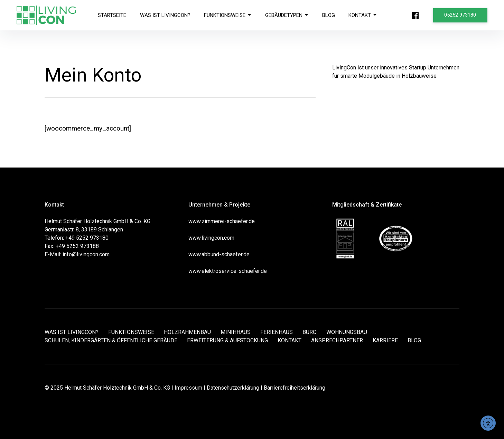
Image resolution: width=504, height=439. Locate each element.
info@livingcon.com (86, 254)
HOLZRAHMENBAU (187, 332)
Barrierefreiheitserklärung (295, 388)
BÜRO (310, 332)
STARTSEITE (112, 15)
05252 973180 (460, 15)
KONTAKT (363, 15)
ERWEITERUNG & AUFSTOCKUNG (227, 340)
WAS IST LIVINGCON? (165, 15)
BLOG (329, 15)
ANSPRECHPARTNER (337, 340)
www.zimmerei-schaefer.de (222, 221)
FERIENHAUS (277, 332)
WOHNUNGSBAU (347, 332)
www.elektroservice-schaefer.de (228, 271)
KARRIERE (385, 340)
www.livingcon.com (211, 238)
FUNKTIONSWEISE (228, 15)
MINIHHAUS (236, 332)
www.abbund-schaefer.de (219, 254)
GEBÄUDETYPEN (287, 15)
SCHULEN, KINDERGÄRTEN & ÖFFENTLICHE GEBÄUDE (111, 340)
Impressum (188, 388)
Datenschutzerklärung (233, 388)
